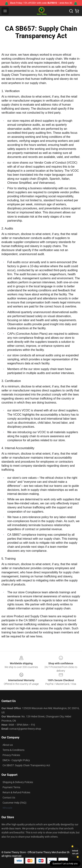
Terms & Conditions (13, 750)
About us (8, 745)
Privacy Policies (11, 755)
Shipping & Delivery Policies (18, 782)
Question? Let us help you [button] (65, 864)
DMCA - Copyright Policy (16, 760)
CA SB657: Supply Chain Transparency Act (26, 765)
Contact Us (9, 798)
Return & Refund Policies (16, 792)
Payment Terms (11, 787)
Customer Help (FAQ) (14, 803)
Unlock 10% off (75, 852)
